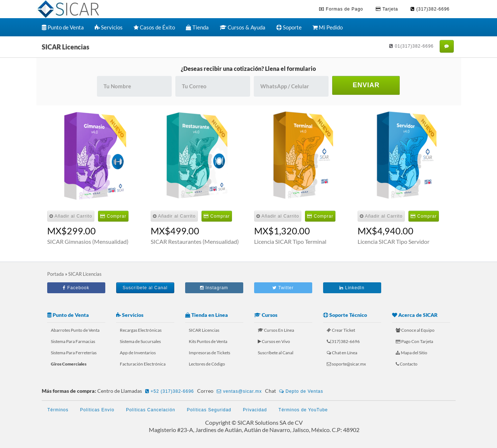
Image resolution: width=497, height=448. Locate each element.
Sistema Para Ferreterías (74, 353)
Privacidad (255, 410)
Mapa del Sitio (412, 353)
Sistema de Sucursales (140, 341)
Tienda (197, 27)
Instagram (214, 288)
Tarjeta (387, 9)
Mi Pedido (328, 27)
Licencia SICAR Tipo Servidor (394, 241)
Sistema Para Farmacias (73, 341)
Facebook (76, 288)
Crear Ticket (341, 330)
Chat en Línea (342, 353)
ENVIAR (366, 85)
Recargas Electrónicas (141, 330)
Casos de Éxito (154, 27)
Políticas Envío (97, 410)
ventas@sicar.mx (239, 391)
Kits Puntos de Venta (208, 341)
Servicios (109, 27)
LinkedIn (352, 288)
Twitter (283, 288)
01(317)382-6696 (411, 46)
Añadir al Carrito (71, 216)
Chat (295, 391)
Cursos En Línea (276, 330)
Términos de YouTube (303, 410)
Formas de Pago (341, 9)
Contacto (407, 364)
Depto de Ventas (301, 391)
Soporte (289, 27)
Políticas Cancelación (151, 410)
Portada (56, 274)
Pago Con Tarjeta (414, 341)
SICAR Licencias (204, 330)
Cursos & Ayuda (243, 27)
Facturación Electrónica (143, 364)
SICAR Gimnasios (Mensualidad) (88, 241)
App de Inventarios (138, 353)
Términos (58, 410)
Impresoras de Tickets (209, 353)
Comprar (113, 216)
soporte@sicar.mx (346, 364)
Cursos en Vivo (274, 341)
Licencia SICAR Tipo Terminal (290, 241)
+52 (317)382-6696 (170, 391)
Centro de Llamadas (147, 391)
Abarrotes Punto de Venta (75, 330)
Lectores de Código (207, 364)
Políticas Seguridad (209, 410)
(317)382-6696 (430, 9)
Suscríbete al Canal (145, 288)
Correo (231, 391)
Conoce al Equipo (415, 330)
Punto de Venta (63, 27)
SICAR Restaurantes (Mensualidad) (195, 241)
